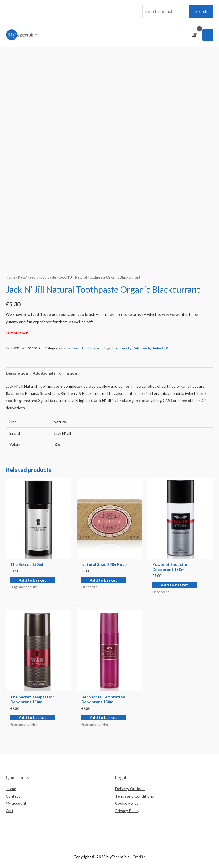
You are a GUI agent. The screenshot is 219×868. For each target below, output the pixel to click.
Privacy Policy (127, 811)
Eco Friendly (122, 348)
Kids (21, 277)
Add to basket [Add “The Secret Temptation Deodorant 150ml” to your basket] (33, 717)
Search (201, 11)
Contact (13, 796)
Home (11, 277)
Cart (10, 811)
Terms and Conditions (135, 796)
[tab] (17, 373)
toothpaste (48, 277)
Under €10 (160, 348)
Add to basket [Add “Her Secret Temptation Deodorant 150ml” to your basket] (104, 717)
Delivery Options (130, 789)
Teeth (32, 277)
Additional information (55, 373)
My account (16, 803)
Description (17, 373)
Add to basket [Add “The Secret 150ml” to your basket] (33, 580)
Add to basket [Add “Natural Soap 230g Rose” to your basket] (104, 580)
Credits (139, 857)
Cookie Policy (127, 803)
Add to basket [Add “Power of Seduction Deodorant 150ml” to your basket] (175, 585)
